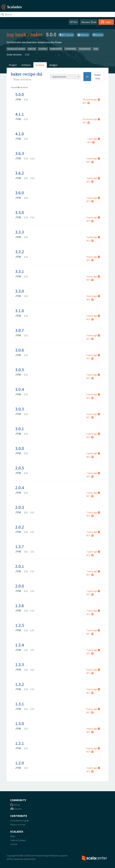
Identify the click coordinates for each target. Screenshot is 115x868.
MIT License (66, 35)
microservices (85, 49)
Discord (16, 809)
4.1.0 (20, 134)
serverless (43, 49)
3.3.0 (20, 291)
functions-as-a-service (16, 49)
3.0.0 (20, 448)
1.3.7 (20, 547)
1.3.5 (20, 625)
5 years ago (93, 316)
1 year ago (94, 139)
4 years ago (93, 237)
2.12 (32, 158)
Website (83, 35)
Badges (53, 65)
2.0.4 (20, 488)
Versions (40, 65)
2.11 (32, 512)
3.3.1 (20, 271)
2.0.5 (20, 468)
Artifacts (26, 65)
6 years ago (93, 434)
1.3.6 (20, 606)
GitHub (98, 35)
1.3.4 (20, 645)
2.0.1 (20, 566)
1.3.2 (20, 684)
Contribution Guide (19, 821)
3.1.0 (20, 311)
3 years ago (93, 158)
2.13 (27, 54)
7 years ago (93, 473)
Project (13, 65)
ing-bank (17, 34)
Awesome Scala (89, 22)
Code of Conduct (18, 840)
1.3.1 (20, 704)
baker (37, 34)
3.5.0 (20, 212)
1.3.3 (20, 665)
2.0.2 (20, 527)
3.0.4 (20, 389)
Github (15, 805)
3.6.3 (20, 153)
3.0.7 (20, 330)
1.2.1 (20, 743)
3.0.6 (20, 350)
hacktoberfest (56, 49)
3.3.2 (20, 252)
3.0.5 (20, 370)
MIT (86, 103)
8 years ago (93, 670)
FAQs (13, 836)
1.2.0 (20, 763)
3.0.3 (20, 409)
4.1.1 (20, 114)
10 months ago (91, 99)
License (14, 844)
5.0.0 (20, 94)
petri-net (32, 49)
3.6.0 (20, 193)
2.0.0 (20, 586)
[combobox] (65, 77)
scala (96, 49)
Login (106, 22)
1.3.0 (20, 723)
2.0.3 (20, 507)
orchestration (70, 49)
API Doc (74, 22)
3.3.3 (20, 232)
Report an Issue (18, 825)
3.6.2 (20, 173)
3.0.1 (20, 429)
